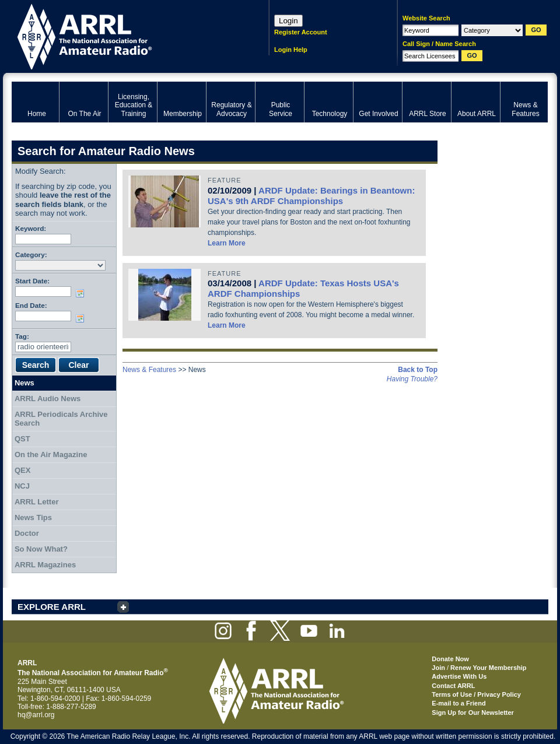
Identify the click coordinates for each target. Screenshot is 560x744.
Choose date (82, 293)
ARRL (125, 35)
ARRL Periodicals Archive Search (61, 419)
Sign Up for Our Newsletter (473, 713)
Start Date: (32, 281)
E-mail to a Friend (459, 703)
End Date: (31, 305)
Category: (31, 255)
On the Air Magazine (51, 455)
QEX (22, 470)
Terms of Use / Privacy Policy (476, 694)
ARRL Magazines (45, 565)
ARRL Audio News (48, 399)
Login (288, 21)
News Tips (33, 517)
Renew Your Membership (488, 668)
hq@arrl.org (36, 715)
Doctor (27, 533)
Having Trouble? (412, 379)
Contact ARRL (453, 686)
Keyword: (31, 228)
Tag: (22, 336)
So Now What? (41, 549)
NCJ (22, 486)
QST (22, 439)
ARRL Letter (37, 502)
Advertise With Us (459, 676)
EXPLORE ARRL (52, 607)
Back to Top (418, 370)
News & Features (149, 370)
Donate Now (450, 659)
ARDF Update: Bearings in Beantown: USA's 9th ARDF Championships (311, 196)
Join (438, 668)
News (24, 383)
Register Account (301, 32)
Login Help (291, 50)
